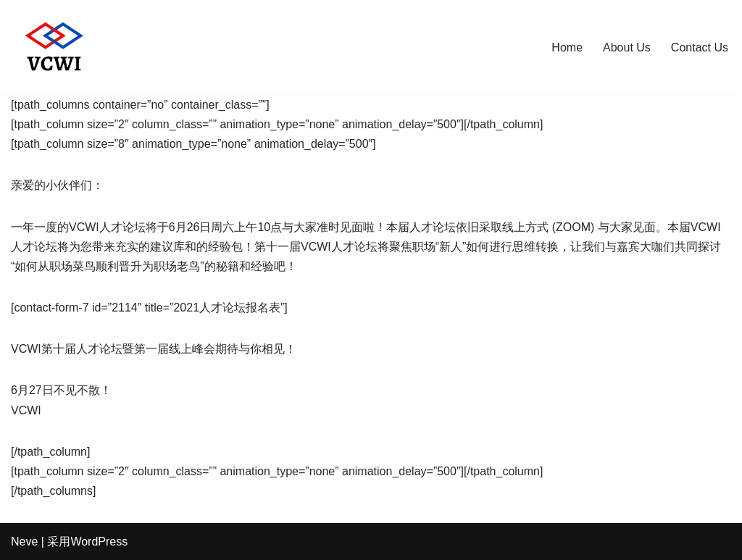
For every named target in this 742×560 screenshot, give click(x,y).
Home (567, 47)
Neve (24, 542)
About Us (627, 47)
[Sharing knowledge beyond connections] (54, 47)
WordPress (99, 542)
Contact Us (700, 47)
